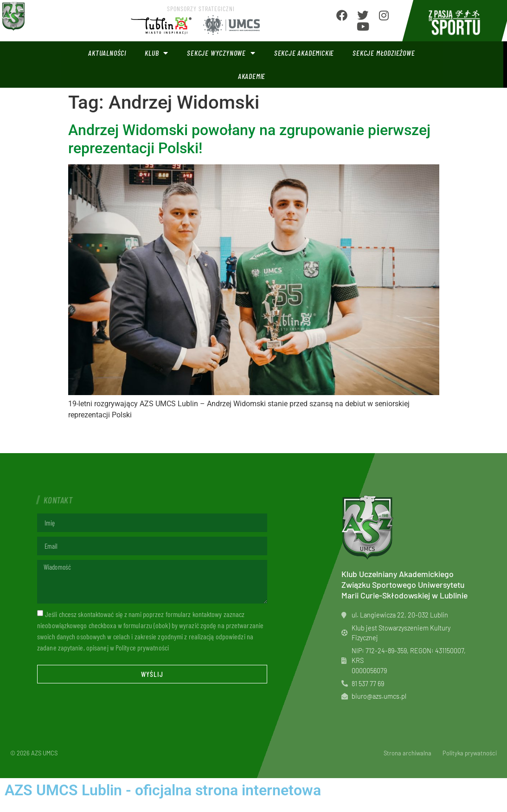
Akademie (252, 76)
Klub (157, 53)
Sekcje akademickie (304, 53)
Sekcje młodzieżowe (384, 53)
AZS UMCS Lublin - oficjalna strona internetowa (163, 790)
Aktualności (107, 53)
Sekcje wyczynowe (221, 53)
